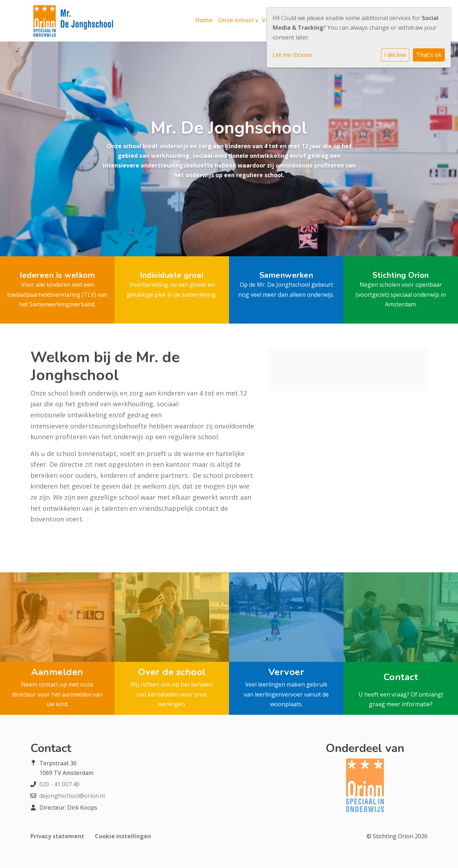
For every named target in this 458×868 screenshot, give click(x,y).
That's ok (429, 55)
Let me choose (292, 55)
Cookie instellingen (123, 836)
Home (204, 20)
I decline (395, 55)
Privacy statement (57, 836)
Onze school (237, 20)
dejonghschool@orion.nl (72, 796)
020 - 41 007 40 (59, 784)
